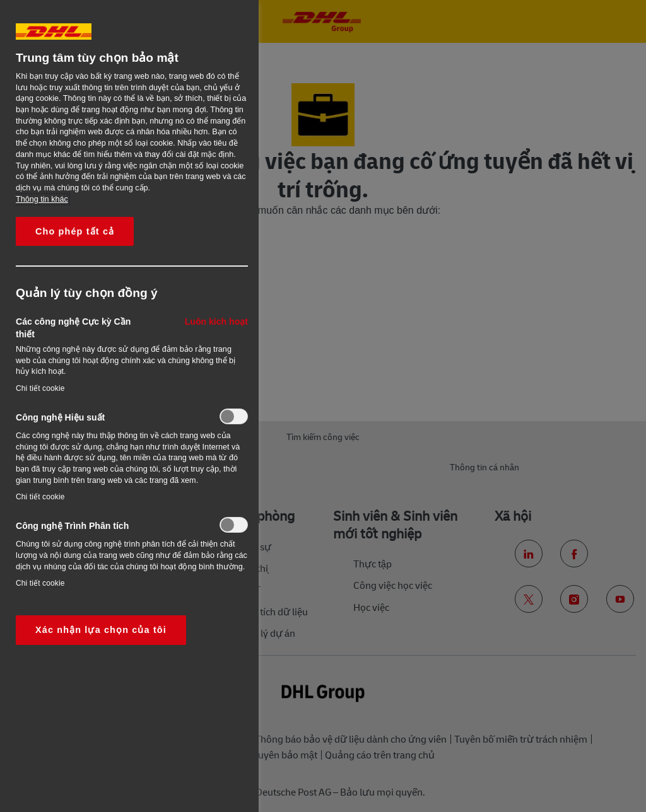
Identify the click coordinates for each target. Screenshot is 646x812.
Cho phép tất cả (75, 231)
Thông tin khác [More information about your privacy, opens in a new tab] (42, 199)
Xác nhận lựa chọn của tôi (101, 630)
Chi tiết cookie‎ (40, 388)
